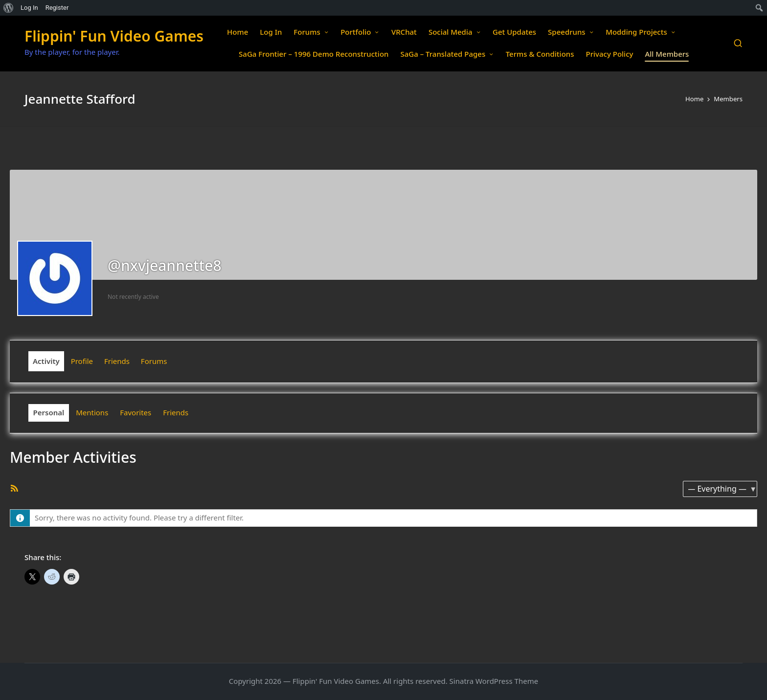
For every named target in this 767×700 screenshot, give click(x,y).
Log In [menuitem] (29, 8)
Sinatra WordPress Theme (494, 681)
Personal (49, 412)
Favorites (135, 412)
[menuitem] (9, 8)
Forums (154, 361)
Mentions (92, 412)
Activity (46, 361)
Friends (117, 361)
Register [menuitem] (57, 8)
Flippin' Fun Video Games (114, 36)
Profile (82, 361)
